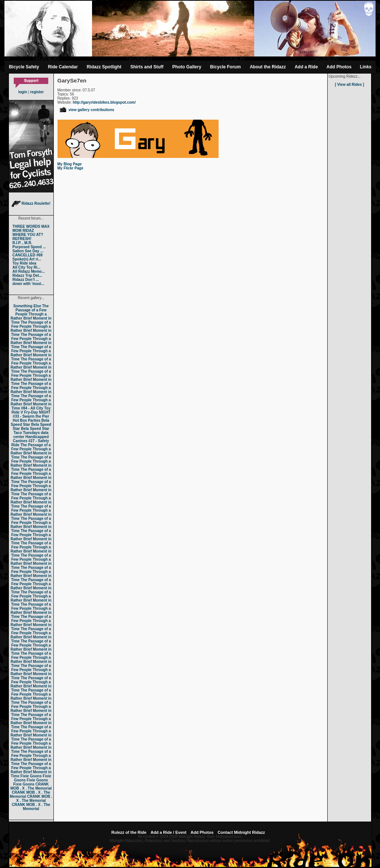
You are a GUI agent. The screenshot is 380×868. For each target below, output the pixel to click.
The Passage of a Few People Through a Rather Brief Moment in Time (31, 314)
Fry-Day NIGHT (37, 412)
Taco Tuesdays (27, 433)
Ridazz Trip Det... (27, 276)
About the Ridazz (268, 67)
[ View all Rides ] (349, 85)
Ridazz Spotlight (104, 67)
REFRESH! (22, 239)
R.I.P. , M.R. (22, 243)
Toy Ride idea (24, 263)
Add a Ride (306, 67)
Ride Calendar (63, 67)
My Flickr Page (71, 168)
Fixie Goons (31, 776)
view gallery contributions (87, 110)
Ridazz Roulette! (31, 203)
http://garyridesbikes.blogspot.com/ (104, 102)
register (37, 92)
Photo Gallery (187, 67)
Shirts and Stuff (147, 67)
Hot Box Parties (26, 420)
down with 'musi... (29, 284)
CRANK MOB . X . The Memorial (31, 786)
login (23, 92)
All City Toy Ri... (27, 267)
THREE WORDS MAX (31, 226)
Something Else (27, 306)
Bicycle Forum (225, 67)
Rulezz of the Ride (129, 832)
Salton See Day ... (28, 251)
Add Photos (339, 67)
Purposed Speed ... (29, 247)
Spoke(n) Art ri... (27, 259)
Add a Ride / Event (169, 832)
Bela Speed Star (30, 422)
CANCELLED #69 (28, 255)
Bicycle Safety (24, 67)
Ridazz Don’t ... (26, 280)
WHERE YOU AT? (28, 235)
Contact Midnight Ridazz (241, 832)
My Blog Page (70, 164)
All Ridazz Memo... (29, 271)
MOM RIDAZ (23, 231)
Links (366, 67)
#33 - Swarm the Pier (31, 416)
